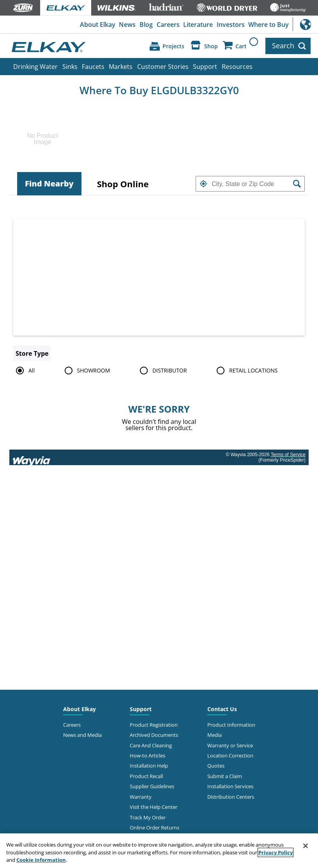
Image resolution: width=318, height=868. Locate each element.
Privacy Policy (276, 852)
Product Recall (146, 776)
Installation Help (149, 766)
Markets (121, 67)
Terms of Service (288, 455)
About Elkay (98, 25)
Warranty (141, 797)
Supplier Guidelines (152, 786)
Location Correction (230, 756)
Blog (146, 25)
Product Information (231, 725)
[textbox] (250, 184)
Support (205, 67)
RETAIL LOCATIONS (246, 371)
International (305, 24)
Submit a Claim (225, 776)
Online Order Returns (155, 828)
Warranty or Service (230, 745)
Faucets (93, 67)
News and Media (82, 735)
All (24, 371)
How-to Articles (148, 756)
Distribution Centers (231, 797)
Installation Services (230, 786)
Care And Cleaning (151, 745)
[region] (159, 851)
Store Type (32, 353)
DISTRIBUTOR (162, 371)
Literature (198, 25)
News (127, 25)
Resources (237, 67)
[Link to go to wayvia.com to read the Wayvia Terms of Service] (32, 457)
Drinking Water (35, 67)
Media (215, 735)
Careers (168, 25)
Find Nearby (49, 184)
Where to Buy (269, 25)
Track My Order (148, 817)
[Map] (159, 277)
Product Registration (154, 725)
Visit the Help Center (154, 807)
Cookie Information (41, 860)
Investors (231, 25)
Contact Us (222, 709)
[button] (203, 184)
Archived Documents (154, 735)
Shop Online (123, 184)
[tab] (49, 184)
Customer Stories (163, 67)
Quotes (216, 766)
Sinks (70, 67)
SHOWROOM (86, 371)
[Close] (306, 846)
